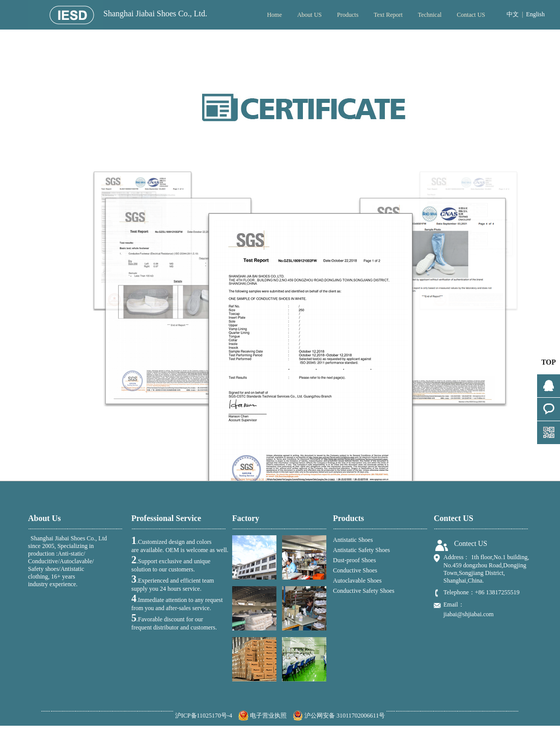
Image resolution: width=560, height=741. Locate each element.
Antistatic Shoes (353, 540)
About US (310, 15)
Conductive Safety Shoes (364, 591)
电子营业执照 (262, 716)
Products (348, 15)
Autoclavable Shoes (357, 581)
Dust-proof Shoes (354, 560)
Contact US (471, 15)
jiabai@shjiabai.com (469, 614)
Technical (430, 15)
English (535, 14)
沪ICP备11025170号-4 (204, 716)
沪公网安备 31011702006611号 (339, 716)
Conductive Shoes (355, 570)
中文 (513, 14)
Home (274, 15)
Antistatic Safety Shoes (361, 550)
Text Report (388, 15)
